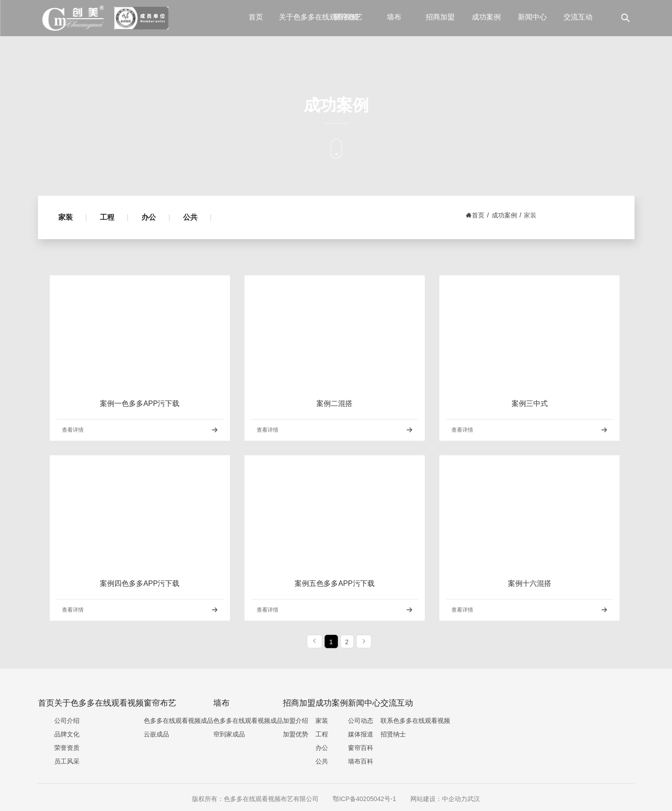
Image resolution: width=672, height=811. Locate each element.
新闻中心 (532, 17)
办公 (149, 217)
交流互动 (578, 17)
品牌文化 (67, 734)
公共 (190, 217)
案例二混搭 (334, 403)
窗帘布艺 (348, 17)
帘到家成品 (229, 734)
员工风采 (67, 761)
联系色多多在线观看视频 (415, 721)
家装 (66, 217)
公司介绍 (67, 721)
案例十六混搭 (530, 583)
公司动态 (361, 721)
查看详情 (73, 430)
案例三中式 (530, 403)
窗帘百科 (361, 748)
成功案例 (486, 17)
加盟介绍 (296, 721)
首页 (256, 17)
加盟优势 (296, 734)
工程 (107, 217)
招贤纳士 (393, 734)
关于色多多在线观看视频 (302, 17)
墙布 (394, 17)
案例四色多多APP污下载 (140, 583)
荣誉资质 (67, 748)
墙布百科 (361, 761)
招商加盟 (440, 17)
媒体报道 (361, 734)
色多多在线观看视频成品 (179, 721)
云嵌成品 (156, 734)
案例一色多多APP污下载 (140, 403)
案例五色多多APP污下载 (334, 583)
